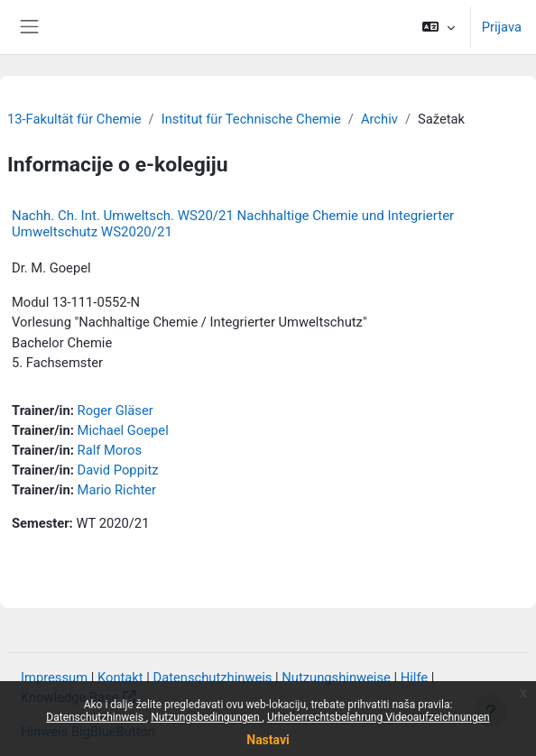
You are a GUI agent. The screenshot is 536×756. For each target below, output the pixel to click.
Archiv (379, 119)
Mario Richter (117, 490)
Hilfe (414, 678)
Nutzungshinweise (336, 678)
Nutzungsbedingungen (206, 717)
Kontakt (120, 678)
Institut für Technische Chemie (251, 119)
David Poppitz (118, 470)
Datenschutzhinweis (96, 717)
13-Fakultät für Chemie (74, 119)
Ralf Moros (110, 450)
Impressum (54, 678)
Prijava (502, 27)
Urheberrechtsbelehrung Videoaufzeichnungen (379, 717)
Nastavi (268, 740)
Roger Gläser (116, 410)
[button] (438, 27)
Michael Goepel (123, 430)
